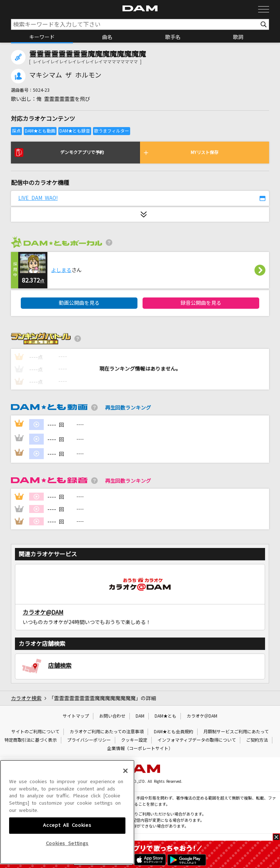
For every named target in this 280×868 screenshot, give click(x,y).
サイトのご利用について (35, 732)
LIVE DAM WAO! (38, 198)
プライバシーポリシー (89, 740)
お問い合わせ (112, 716)
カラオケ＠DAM (202, 716)
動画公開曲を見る (79, 303)
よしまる (61, 270)
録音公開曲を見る (201, 303)
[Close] (125, 811)
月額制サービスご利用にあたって (236, 732)
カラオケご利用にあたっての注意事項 (107, 732)
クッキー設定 (134, 740)
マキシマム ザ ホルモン (65, 75)
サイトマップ (76, 716)
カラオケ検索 (26, 698)
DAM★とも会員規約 (174, 732)
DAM (140, 716)
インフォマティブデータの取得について (197, 740)
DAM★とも (166, 716)
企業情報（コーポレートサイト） (140, 749)
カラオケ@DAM (43, 612)
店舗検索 (60, 666)
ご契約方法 (257, 740)
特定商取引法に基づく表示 (31, 740)
